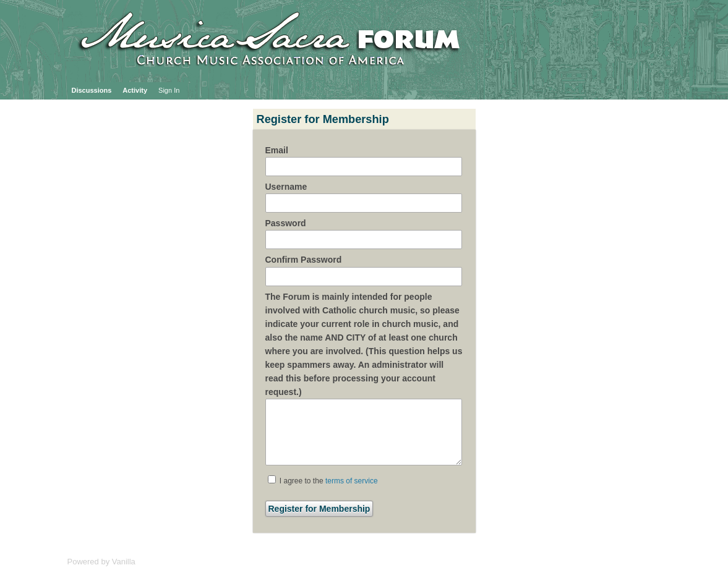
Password (286, 223)
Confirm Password (304, 260)
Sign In (169, 90)
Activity (135, 90)
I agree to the (323, 480)
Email (277, 150)
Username (286, 187)
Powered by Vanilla (101, 562)
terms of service (352, 481)
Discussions (92, 90)
